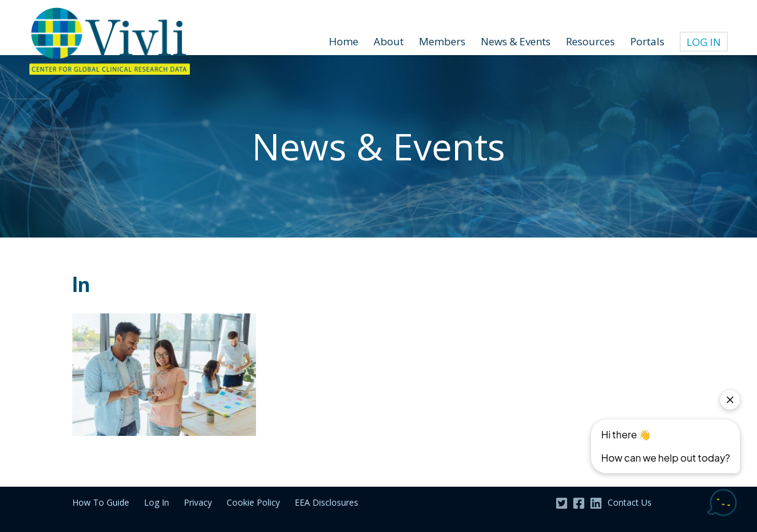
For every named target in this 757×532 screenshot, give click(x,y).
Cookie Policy (253, 502)
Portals (647, 41)
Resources (590, 41)
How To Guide (101, 502)
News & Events (516, 41)
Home (344, 41)
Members (442, 41)
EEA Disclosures (326, 502)
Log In (704, 42)
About (389, 41)
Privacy (198, 502)
